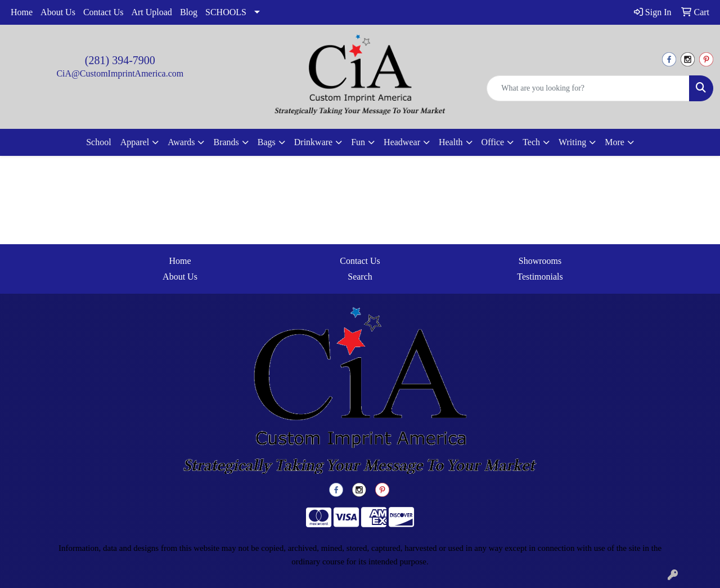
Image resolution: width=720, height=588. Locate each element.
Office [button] (493, 142)
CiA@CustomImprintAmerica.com (120, 73)
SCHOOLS (226, 12)
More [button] (615, 142)
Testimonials (540, 277)
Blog (189, 12)
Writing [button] (572, 142)
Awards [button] (181, 142)
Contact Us (103, 12)
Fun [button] (358, 142)
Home (22, 12)
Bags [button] (267, 142)
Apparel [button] (135, 142)
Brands (226, 142)
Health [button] (451, 142)
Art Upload (151, 12)
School (98, 142)
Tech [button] (531, 142)
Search (360, 277)
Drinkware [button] (313, 142)
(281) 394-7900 (120, 60)
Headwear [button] (402, 142)
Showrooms (540, 261)
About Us (58, 12)
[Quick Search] (588, 88)
